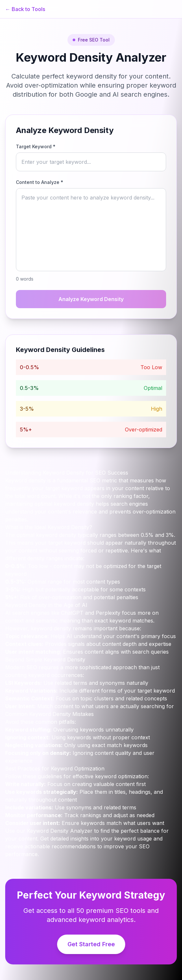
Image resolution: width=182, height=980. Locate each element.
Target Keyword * (36, 146)
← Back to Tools (25, 9)
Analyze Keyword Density (91, 299)
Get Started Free (91, 944)
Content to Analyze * (40, 182)
